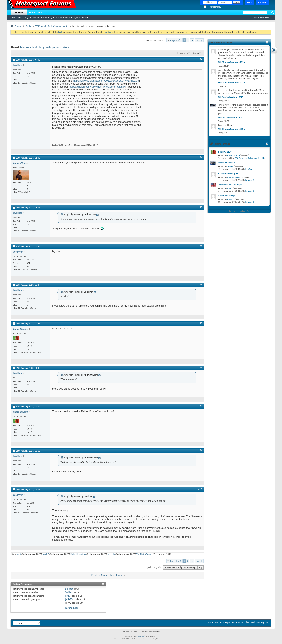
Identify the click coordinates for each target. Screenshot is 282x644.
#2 (201, 157)
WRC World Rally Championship (52, 26)
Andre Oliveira (233, 155)
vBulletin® (141, 636)
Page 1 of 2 (176, 40)
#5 (201, 285)
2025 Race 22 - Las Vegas (230, 185)
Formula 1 (250, 180)
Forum (19, 13)
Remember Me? (212, 7)
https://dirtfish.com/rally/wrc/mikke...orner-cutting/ (97, 87)
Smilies (69, 592)
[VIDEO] (69, 599)
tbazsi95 (231, 199)
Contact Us (212, 622)
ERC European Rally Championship (250, 158)
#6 (201, 323)
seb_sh (111, 554)
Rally (28, 26)
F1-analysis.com (234, 177)
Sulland (230, 166)
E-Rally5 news (225, 152)
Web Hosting (257, 622)
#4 (201, 246)
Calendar (35, 18)
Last (199, 40)
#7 (201, 368)
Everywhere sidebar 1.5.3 (239, 211)
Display (196, 53)
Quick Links (80, 18)
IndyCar (249, 169)
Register (263, 3)
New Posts (17, 18)
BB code (69, 589)
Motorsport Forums (230, 622)
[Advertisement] (173, 95)
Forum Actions (63, 18)
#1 (201, 59)
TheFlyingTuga (144, 554)
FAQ (26, 18)
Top (201, 568)
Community (47, 18)
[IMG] (68, 596)
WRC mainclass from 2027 (231, 97)
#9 (201, 450)
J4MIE (46, 554)
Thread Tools (182, 53)
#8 (201, 406)
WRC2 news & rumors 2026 (231, 62)
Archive (245, 622)
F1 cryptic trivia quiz (228, 174)
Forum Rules (72, 608)
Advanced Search (263, 17)
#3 (201, 207)
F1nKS (230, 188)
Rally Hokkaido (78, 554)
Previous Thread (100, 575)
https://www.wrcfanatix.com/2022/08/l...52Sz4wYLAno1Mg (106, 81)
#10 (200, 489)
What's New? (36, 13)
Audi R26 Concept (227, 196)
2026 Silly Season (226, 163)
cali (19, 554)
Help (249, 3)
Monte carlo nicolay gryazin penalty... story (45, 47)
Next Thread (117, 575)
